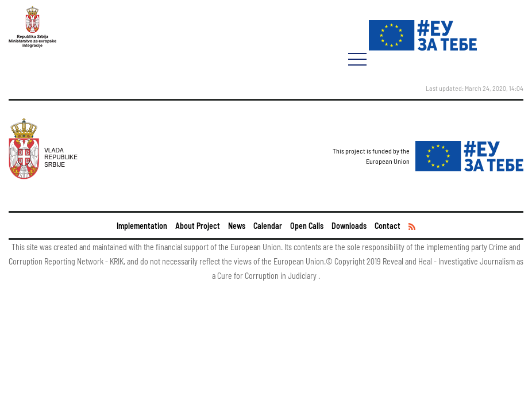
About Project (198, 226)
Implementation (142, 226)
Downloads (349, 226)
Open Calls (307, 226)
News (237, 226)
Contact (388, 226)
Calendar (268, 226)
